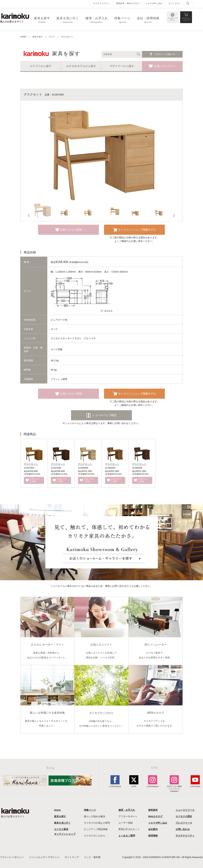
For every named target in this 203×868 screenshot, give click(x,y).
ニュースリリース (185, 810)
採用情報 (153, 836)
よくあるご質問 (127, 836)
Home (57, 810)
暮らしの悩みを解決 (95, 816)
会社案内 (153, 829)
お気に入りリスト (165, 66)
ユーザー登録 (126, 823)
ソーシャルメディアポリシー (44, 857)
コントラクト (175, 3)
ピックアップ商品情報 (96, 829)
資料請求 (153, 810)
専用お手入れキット (129, 829)
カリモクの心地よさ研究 (97, 823)
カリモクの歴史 (184, 816)
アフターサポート (128, 816)
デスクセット (31, 464)
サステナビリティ (102, 3)
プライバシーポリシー (12, 857)
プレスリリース (184, 823)
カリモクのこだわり (95, 836)
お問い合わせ (183, 829)
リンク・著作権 (92, 857)
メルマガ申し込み (154, 3)
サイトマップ (72, 857)
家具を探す (60, 816)
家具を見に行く (62, 823)
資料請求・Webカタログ (128, 3)
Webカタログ (155, 816)
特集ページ (90, 810)
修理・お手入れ (127, 810)
